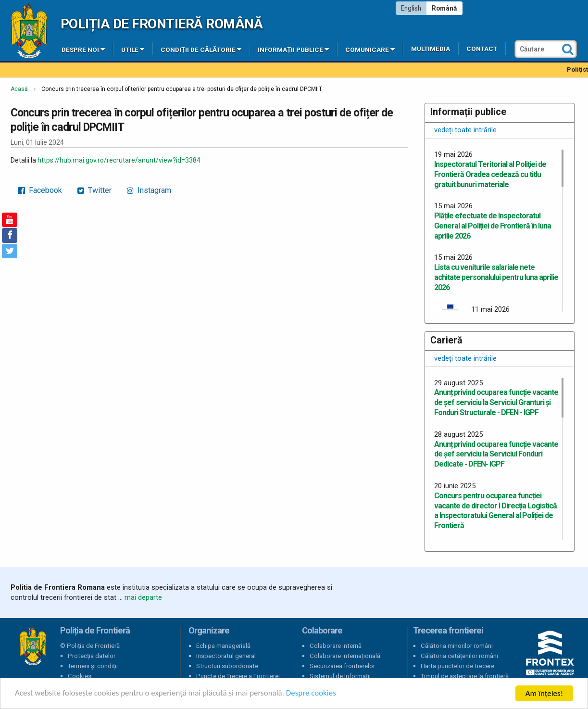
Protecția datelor (92, 656)
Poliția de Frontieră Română (162, 24)
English (411, 8)
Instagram (149, 190)
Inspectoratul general (226, 656)
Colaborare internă (336, 646)
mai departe (143, 597)
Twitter (94, 190)
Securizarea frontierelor (342, 666)
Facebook (40, 190)
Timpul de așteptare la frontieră (465, 676)
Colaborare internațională (345, 656)
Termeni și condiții (93, 666)
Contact (482, 49)
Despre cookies (312, 694)
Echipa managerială (223, 646)
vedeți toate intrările (465, 130)
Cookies (80, 676)
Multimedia (431, 49)
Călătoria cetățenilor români (459, 656)
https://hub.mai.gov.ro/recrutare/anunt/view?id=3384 (119, 160)
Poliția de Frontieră (33, 646)
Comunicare (370, 49)
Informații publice (293, 49)
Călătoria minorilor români (457, 646)
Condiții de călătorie (201, 49)
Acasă (19, 89)
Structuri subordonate (227, 666)
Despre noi (83, 49)
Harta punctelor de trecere (457, 666)
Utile (133, 49)
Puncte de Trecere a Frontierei (238, 676)
